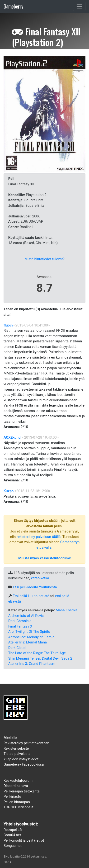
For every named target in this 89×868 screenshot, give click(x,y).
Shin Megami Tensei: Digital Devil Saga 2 (40, 658)
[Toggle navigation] (79, 6)
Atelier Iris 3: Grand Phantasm (32, 664)
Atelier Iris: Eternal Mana (28, 642)
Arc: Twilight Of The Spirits (29, 632)
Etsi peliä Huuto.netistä (31, 596)
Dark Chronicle (20, 621)
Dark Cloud (17, 648)
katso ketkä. (40, 578)
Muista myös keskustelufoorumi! (44, 558)
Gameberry (13, 6)
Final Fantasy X (20, 626)
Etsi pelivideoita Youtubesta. (35, 587)
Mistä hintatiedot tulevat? (44, 259)
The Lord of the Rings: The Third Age (37, 653)
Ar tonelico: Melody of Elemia (31, 637)
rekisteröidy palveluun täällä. (39, 537)
